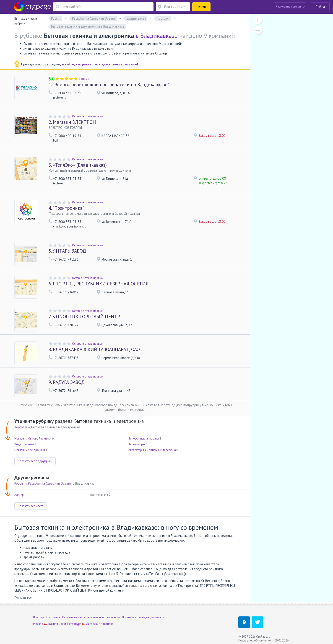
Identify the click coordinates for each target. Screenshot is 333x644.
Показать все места (31, 506)
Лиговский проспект (100, 624)
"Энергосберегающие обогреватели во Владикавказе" (109, 84)
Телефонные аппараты (144, 438)
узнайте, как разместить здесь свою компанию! (100, 64)
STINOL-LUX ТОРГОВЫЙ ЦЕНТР (84, 317)
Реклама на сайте (74, 617)
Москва (38, 624)
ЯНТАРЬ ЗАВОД (67, 251)
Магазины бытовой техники (33, 438)
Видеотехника (24, 444)
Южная (53, 624)
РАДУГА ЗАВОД (67, 382)
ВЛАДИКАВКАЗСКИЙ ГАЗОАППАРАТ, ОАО (94, 349)
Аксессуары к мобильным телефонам (153, 450)
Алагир (19, 495)
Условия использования (104, 617)
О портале (53, 617)
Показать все (23, 598)
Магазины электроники (30, 450)
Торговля (21, 427)
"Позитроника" (66, 208)
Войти (320, 7)
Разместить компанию (290, 6)
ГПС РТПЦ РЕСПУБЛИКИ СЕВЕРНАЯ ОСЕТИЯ (99, 284)
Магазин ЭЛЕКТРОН (72, 122)
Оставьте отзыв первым (88, 116)
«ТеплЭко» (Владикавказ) (78, 165)
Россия (19, 483)
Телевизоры (137, 444)
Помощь (39, 617)
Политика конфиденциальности (143, 617)
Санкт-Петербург (70, 624)
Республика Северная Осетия (50, 483)
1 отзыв (84, 79)
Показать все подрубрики (35, 461)
